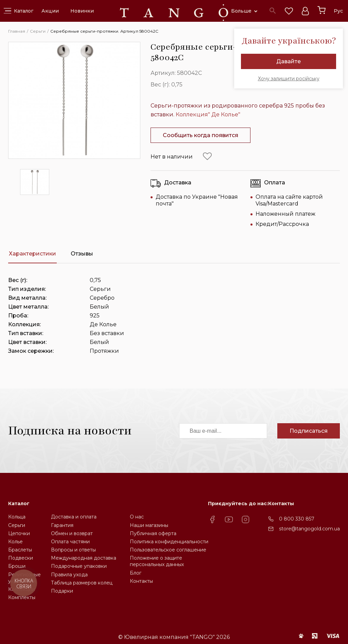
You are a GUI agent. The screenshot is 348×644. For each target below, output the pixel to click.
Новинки (82, 11)
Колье (15, 542)
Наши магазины (149, 525)
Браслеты (20, 550)
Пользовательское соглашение (168, 550)
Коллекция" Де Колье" (208, 114)
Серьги (17, 525)
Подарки (62, 591)
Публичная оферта (153, 533)
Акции (50, 11)
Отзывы (82, 254)
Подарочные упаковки (79, 566)
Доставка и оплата (74, 517)
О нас (137, 517)
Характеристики (32, 254)
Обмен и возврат (72, 533)
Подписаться (309, 431)
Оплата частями (70, 542)
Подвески (21, 558)
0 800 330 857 (297, 519)
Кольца (17, 517)
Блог (136, 573)
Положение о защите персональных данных (157, 561)
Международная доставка (84, 558)
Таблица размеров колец (82, 583)
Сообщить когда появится (201, 135)
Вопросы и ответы (73, 550)
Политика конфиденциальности (169, 542)
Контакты (141, 581)
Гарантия (62, 525)
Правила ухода (69, 575)
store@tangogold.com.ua (309, 529)
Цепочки (19, 533)
